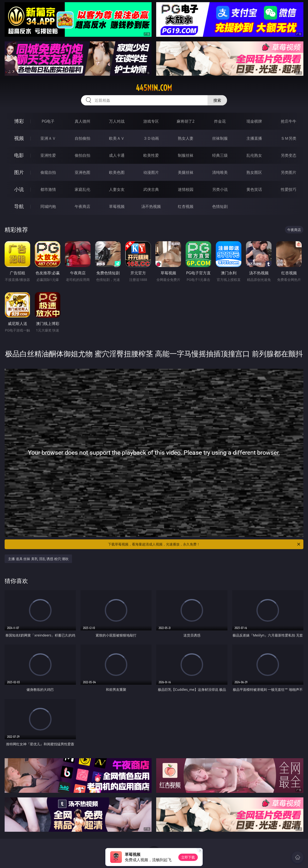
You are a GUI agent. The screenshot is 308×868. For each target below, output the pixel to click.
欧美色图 (117, 172)
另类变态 (289, 155)
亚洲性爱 (48, 155)
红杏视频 (186, 206)
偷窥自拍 (48, 172)
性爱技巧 (289, 189)
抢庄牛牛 (289, 121)
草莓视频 (117, 206)
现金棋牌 (254, 121)
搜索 (217, 100)
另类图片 (289, 172)
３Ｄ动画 (151, 138)
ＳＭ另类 (289, 138)
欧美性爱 (151, 155)
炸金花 (220, 121)
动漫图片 (151, 172)
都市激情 (48, 189)
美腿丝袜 (186, 172)
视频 (19, 138)
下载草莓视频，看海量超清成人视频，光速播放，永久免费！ (204, 544)
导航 (19, 206)
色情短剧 (220, 206)
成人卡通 (117, 155)
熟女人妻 (186, 138)
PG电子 (48, 121)
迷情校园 (186, 189)
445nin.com (154, 88)
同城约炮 (48, 206)
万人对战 (117, 121)
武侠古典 (151, 189)
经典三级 (220, 155)
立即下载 (188, 857)
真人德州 (82, 121)
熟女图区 (254, 172)
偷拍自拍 (82, 155)
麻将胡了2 (186, 121)
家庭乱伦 (82, 189)
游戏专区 (151, 121)
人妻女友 (117, 189)
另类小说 (220, 189)
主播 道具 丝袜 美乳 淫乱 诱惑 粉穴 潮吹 (38, 559)
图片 (19, 172)
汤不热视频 (151, 206)
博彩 (19, 121)
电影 (19, 155)
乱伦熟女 (254, 155)
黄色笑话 (254, 189)
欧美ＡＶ (117, 138)
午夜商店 (82, 206)
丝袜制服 (220, 138)
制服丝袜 (186, 155)
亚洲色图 (82, 172)
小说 (19, 189)
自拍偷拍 (82, 138)
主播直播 (254, 138)
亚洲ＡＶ (48, 138)
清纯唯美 (220, 172)
